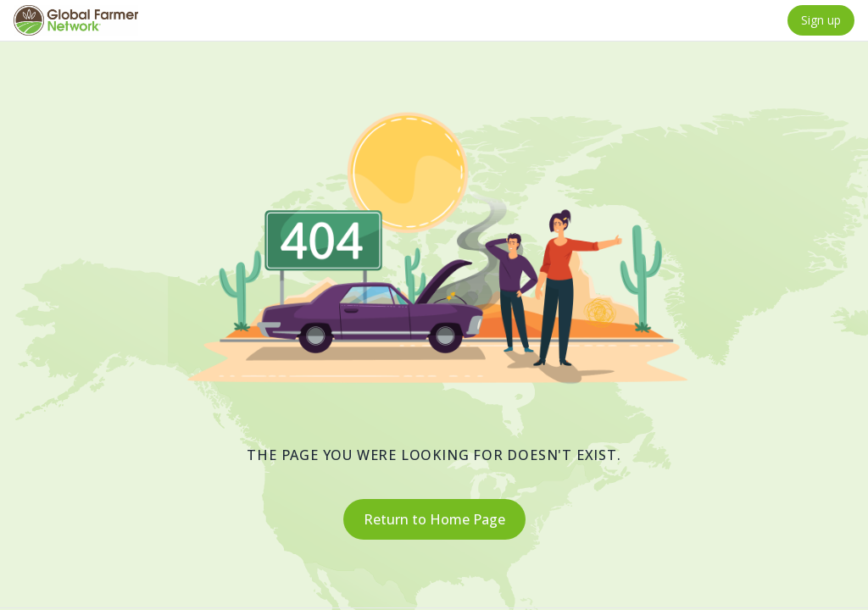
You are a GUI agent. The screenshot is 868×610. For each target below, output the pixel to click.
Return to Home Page (434, 519)
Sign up (821, 20)
